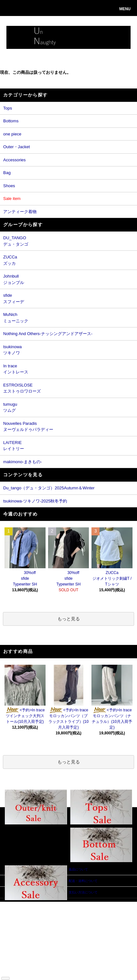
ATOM (23, 971)
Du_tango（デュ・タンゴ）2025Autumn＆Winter (49, 488)
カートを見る (50, 923)
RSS (13, 971)
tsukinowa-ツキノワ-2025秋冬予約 (35, 501)
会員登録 (47, 914)
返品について (19, 928)
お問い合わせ (50, 928)
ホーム (14, 904)
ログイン (47, 919)
